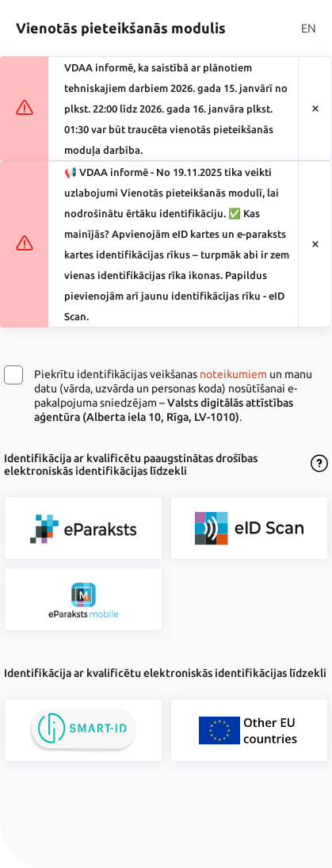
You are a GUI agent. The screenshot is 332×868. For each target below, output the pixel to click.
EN (309, 28)
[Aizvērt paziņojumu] (315, 109)
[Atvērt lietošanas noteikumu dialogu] (319, 465)
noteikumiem (233, 374)
